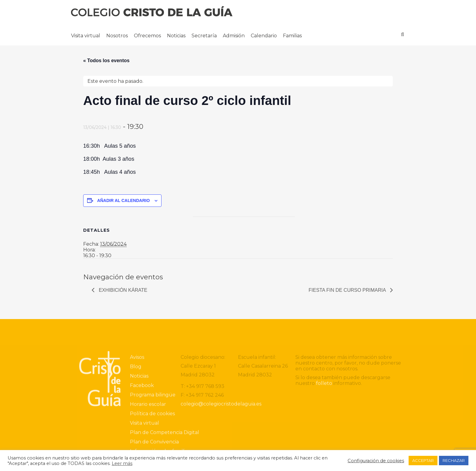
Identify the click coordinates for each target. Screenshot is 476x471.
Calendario (264, 36)
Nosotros (117, 36)
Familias (292, 36)
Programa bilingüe (153, 443)
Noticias (176, 36)
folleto (324, 431)
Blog (136, 415)
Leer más (122, 463)
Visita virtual (86, 36)
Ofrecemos (147, 36)
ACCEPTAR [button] (423, 460)
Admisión (234, 36)
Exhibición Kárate (122, 290)
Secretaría (204, 36)
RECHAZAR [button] (454, 460)
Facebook (142, 434)
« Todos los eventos (106, 61)
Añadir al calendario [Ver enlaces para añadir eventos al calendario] (123, 200)
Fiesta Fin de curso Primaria (348, 290)
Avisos (137, 405)
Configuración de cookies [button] (376, 461)
